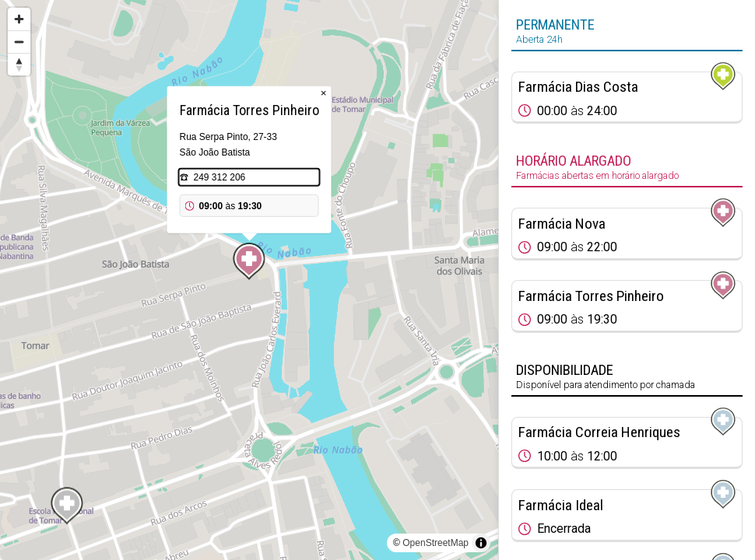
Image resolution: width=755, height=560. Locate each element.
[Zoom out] (19, 42)
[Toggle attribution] (481, 543)
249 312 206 (220, 177)
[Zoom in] (19, 19)
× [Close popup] (324, 93)
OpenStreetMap (435, 543)
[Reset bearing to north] (19, 64)
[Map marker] (249, 261)
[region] (249, 280)
